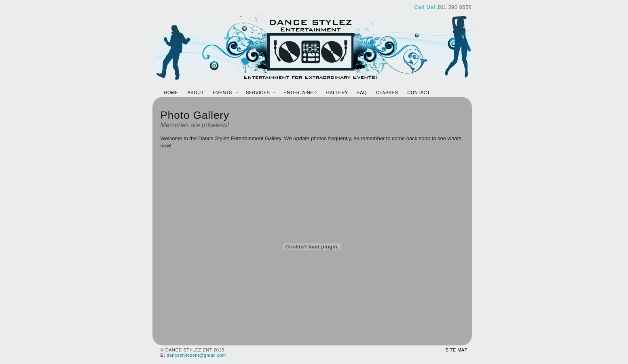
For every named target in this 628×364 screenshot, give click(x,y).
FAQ (362, 93)
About (196, 93)
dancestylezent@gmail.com (196, 355)
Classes (387, 93)
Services (258, 93)
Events (223, 93)
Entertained (300, 93)
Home (171, 93)
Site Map (456, 350)
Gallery (337, 93)
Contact (419, 93)
